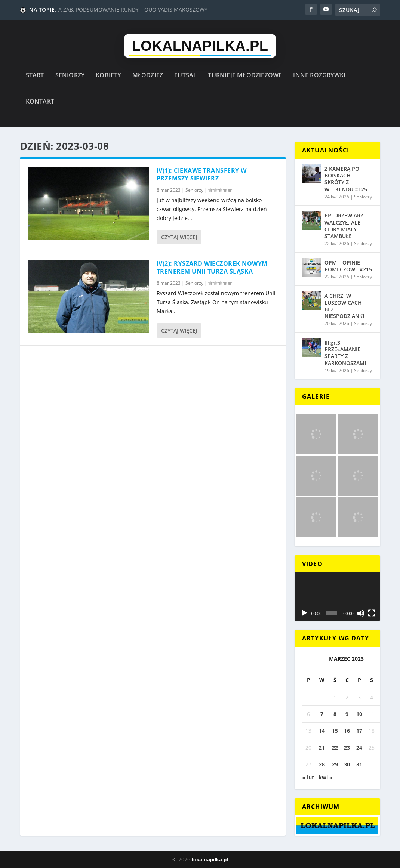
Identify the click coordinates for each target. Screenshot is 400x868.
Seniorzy (70, 76)
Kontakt (40, 102)
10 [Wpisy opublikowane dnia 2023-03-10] (359, 714)
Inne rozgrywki (319, 76)
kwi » (326, 777)
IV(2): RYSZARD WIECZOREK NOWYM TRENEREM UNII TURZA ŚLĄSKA (212, 267)
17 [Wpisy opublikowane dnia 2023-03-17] (359, 731)
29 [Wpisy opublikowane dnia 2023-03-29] (335, 764)
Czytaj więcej (179, 237)
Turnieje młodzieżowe (245, 76)
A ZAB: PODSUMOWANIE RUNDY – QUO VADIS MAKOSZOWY (133, 10)
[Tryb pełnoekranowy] (372, 613)
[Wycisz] (361, 613)
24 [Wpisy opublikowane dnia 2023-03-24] (359, 747)
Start (35, 76)
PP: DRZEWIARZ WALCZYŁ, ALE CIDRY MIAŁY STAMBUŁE (344, 226)
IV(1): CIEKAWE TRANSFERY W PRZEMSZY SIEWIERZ (202, 174)
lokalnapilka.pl (210, 859)
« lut (308, 777)
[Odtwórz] (304, 613)
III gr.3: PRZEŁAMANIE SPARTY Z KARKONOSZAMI (345, 353)
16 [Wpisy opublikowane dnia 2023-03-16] (347, 731)
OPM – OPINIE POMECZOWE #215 (348, 266)
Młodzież (148, 76)
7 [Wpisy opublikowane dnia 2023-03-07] (322, 714)
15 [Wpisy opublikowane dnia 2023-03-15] (335, 731)
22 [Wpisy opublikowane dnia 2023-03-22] (335, 747)
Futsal (185, 76)
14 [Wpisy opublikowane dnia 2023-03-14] (322, 731)
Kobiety (108, 76)
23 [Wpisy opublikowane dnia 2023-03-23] (347, 747)
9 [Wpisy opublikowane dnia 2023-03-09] (347, 714)
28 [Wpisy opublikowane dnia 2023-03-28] (322, 764)
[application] (337, 597)
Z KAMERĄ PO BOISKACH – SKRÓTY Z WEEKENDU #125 (346, 179)
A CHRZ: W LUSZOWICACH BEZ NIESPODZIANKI (344, 306)
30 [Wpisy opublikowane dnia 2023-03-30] (347, 764)
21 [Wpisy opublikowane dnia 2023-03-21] (322, 747)
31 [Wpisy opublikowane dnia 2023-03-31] (359, 764)
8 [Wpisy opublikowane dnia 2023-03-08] (335, 714)
